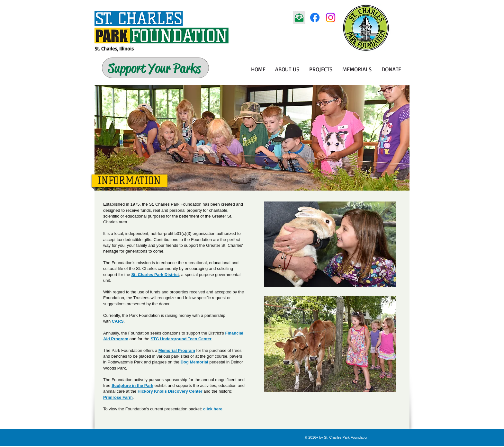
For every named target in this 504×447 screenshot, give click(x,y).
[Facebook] (315, 18)
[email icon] (299, 18)
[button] (287, 69)
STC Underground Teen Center (181, 339)
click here (213, 409)
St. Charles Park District (155, 275)
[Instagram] (331, 18)
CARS (118, 321)
